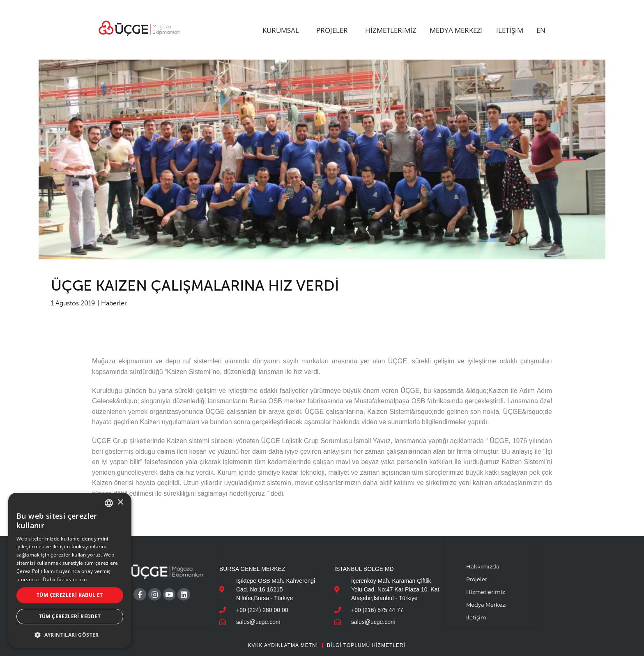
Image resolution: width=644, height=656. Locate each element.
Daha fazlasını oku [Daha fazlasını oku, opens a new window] (65, 579)
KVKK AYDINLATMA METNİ (283, 645)
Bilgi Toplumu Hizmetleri (366, 645)
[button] (70, 635)
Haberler (114, 303)
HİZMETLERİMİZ (391, 30)
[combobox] (109, 503)
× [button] (120, 502)
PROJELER (334, 30)
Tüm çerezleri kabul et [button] (70, 595)
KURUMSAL (283, 30)
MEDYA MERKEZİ (456, 30)
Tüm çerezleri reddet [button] (70, 616)
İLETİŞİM (510, 30)
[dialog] (70, 570)
